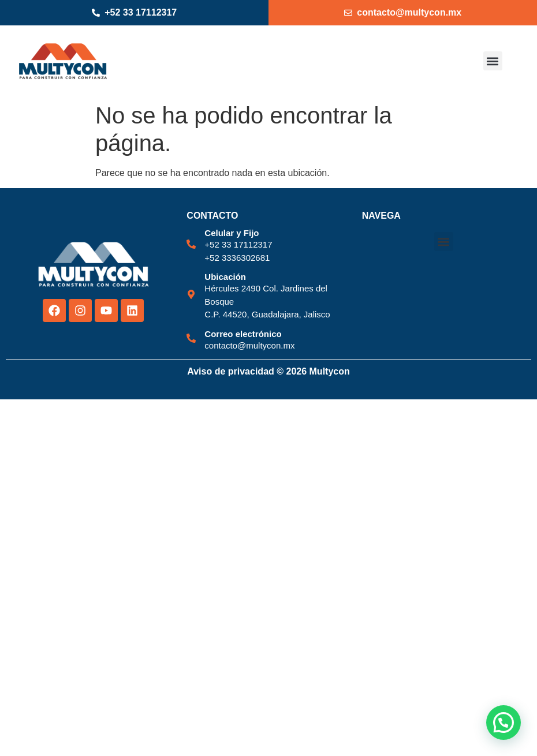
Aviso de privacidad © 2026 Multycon (268, 371)
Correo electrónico (243, 334)
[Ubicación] (191, 294)
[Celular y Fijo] (191, 244)
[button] (493, 61)
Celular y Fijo (232, 233)
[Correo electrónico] (191, 338)
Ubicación (225, 277)
